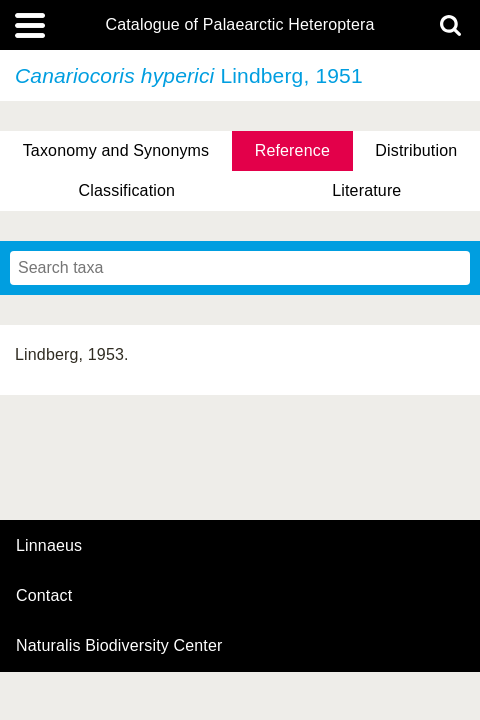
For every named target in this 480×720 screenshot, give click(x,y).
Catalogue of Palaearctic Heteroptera (239, 25)
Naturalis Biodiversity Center (119, 646)
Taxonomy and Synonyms (116, 150)
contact (44, 595)
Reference (292, 150)
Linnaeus (49, 546)
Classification (127, 190)
